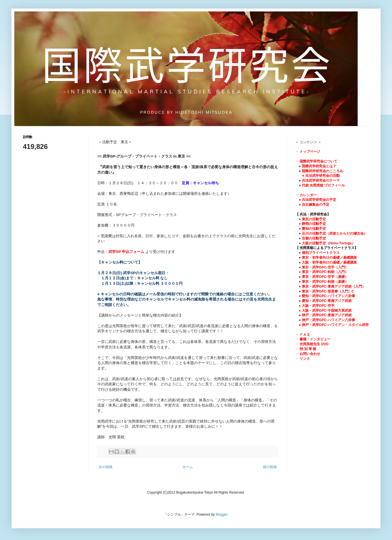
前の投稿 (270, 467)
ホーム (188, 467)
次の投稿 (106, 467)
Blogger (222, 515)
